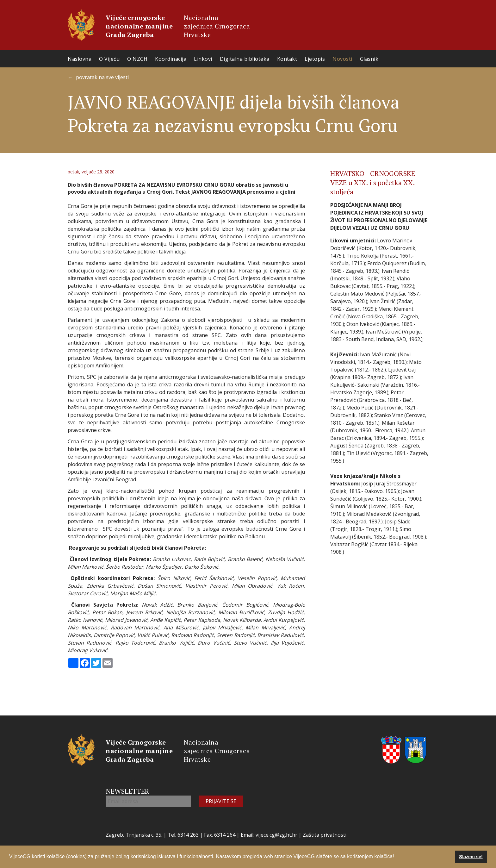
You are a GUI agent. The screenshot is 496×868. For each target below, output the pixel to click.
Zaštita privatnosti (325, 835)
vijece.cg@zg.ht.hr (277, 835)
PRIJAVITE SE (221, 801)
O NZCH (137, 59)
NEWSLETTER (127, 791)
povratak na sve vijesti (102, 77)
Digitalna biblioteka (245, 59)
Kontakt (287, 59)
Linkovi (203, 59)
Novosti (342, 59)
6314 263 (188, 835)
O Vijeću (109, 59)
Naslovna (80, 59)
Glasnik (369, 59)
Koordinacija (171, 59)
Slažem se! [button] (471, 857)
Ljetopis (315, 59)
